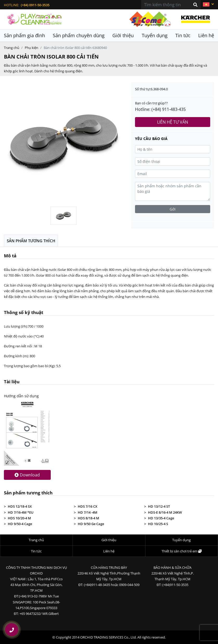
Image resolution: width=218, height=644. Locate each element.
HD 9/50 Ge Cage (91, 524)
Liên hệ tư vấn (173, 122)
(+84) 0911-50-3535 (35, 5)
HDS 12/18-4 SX (20, 506)
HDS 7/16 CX (88, 506)
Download (27, 475)
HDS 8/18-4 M (88, 518)
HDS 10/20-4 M (19, 518)
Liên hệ (206, 35)
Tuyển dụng (155, 35)
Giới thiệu (123, 35)
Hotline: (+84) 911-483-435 (160, 109)
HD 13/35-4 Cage (161, 518)
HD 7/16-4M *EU (21, 512)
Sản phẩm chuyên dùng (79, 35)
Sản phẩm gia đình (24, 35)
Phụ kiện (31, 48)
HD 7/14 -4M (88, 512)
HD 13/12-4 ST (159, 506)
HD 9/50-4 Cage (20, 524)
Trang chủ (12, 48)
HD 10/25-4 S (158, 524)
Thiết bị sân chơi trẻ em (182, 551)
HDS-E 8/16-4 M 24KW (165, 512)
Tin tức (183, 35)
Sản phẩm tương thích (31, 241)
